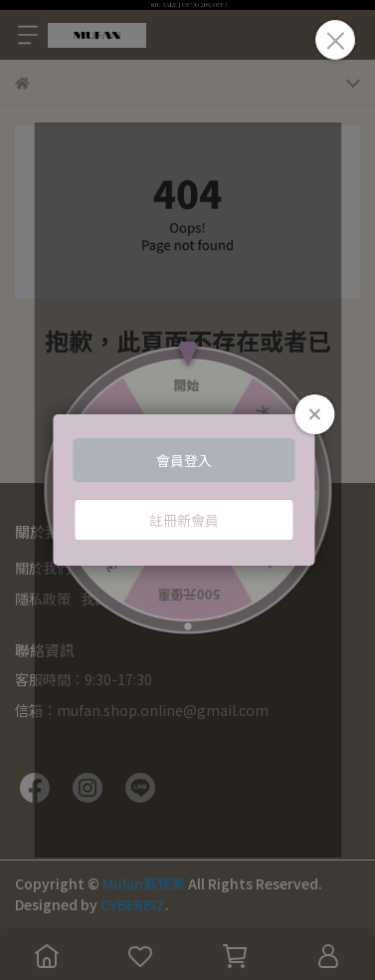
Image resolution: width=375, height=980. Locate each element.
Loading (187, 490)
